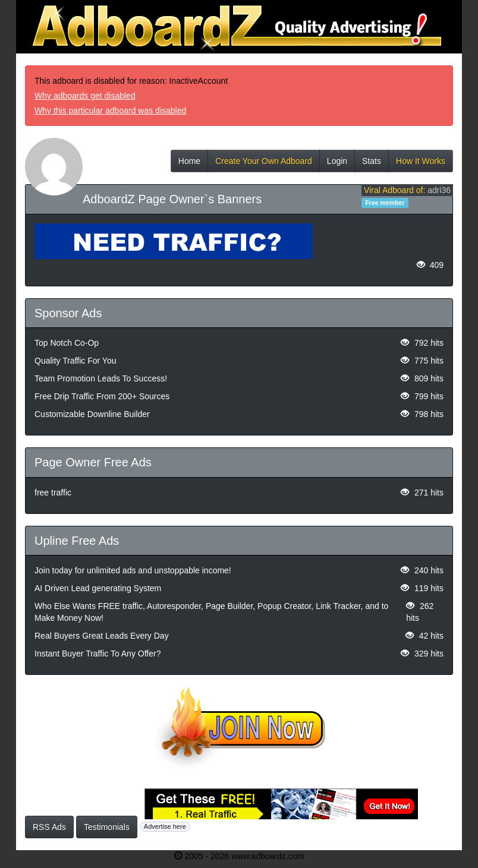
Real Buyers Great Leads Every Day (102, 636)
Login (337, 164)
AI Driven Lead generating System (98, 588)
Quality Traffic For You (75, 361)
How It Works (421, 164)
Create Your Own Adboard (264, 164)
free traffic (53, 493)
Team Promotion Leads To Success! (101, 378)
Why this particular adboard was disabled (110, 111)
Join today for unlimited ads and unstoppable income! (133, 570)
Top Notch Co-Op (67, 343)
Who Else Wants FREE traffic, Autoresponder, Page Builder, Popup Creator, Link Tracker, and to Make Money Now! (211, 612)
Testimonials (107, 827)
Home (189, 164)
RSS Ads (49, 827)
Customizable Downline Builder (92, 414)
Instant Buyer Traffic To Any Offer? (98, 654)
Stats (372, 164)
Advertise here (165, 826)
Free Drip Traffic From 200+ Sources (102, 396)
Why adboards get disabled (85, 96)
